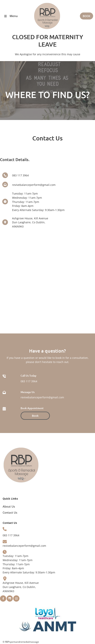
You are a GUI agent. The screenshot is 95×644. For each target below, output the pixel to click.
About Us (9, 506)
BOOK (87, 14)
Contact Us (10, 512)
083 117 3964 (29, 381)
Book (24, 414)
